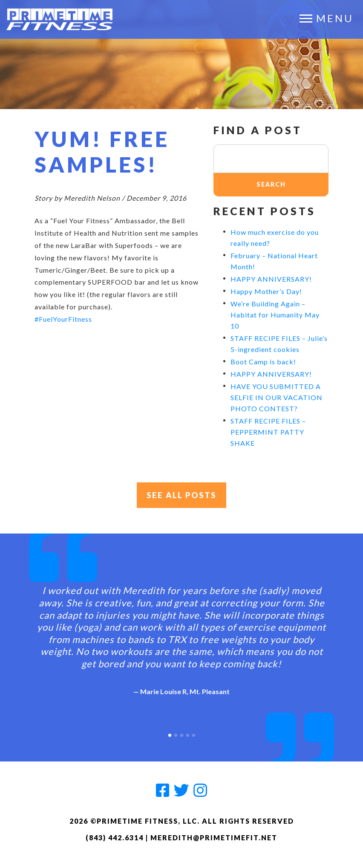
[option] (181, 634)
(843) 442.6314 (115, 838)
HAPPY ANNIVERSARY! (271, 279)
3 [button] (181, 734)
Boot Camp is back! (263, 362)
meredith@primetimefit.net (214, 838)
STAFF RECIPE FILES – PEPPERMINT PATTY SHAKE (268, 432)
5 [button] (193, 734)
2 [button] (176, 734)
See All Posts (182, 496)
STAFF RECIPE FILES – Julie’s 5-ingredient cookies (279, 344)
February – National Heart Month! (274, 261)
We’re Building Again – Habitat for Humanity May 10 (275, 315)
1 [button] (170, 734)
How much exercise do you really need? (275, 238)
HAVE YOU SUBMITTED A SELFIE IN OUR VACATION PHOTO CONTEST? (277, 397)
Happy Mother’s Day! (266, 291)
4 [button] (187, 734)
